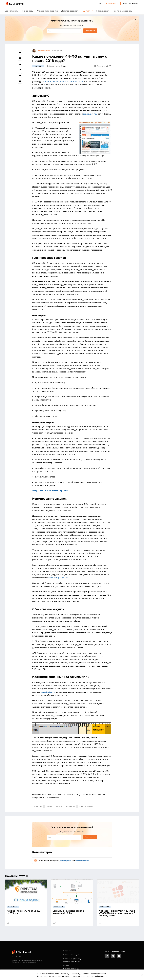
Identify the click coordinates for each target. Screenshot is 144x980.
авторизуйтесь (66, 861)
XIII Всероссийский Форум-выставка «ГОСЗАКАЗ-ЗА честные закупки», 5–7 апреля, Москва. (117, 913)
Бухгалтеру (88, 11)
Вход (125, 3)
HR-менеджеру (103, 11)
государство (70, 806)
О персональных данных (73, 955)
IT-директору (27, 11)
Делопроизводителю (70, 11)
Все (12, 11)
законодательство (86, 806)
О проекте (67, 951)
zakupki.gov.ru (90, 114)
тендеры (59, 806)
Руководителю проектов (47, 11)
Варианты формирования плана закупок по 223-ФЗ (68, 912)
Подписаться (90, 31)
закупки (49, 806)
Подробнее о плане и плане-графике (50, 491)
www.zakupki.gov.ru (58, 578)
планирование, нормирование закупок (64, 81)
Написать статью (112, 3)
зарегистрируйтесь (83, 861)
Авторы (66, 965)
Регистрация (134, 3)
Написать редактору (71, 969)
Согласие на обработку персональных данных (72, 960)
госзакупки (38, 806)
